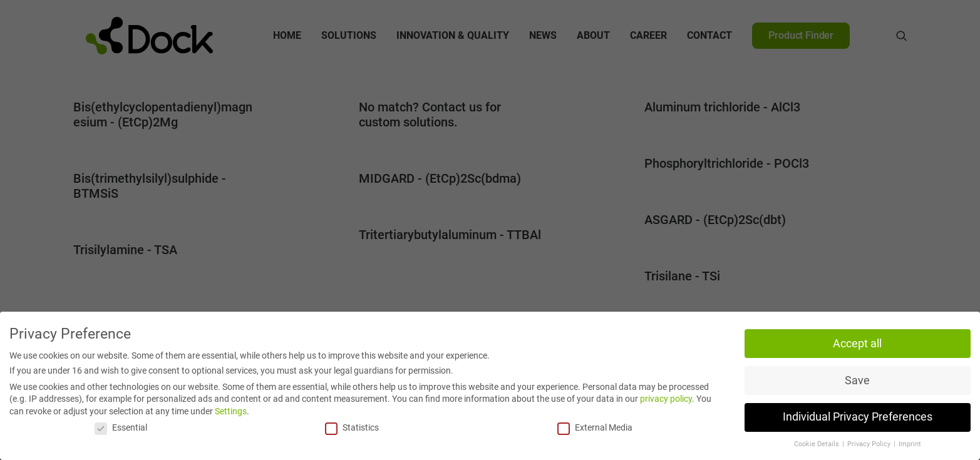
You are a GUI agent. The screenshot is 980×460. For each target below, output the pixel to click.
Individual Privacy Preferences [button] (858, 417)
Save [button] (857, 381)
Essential (121, 427)
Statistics (352, 427)
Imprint (910, 444)
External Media (595, 427)
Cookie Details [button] (818, 444)
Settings (231, 411)
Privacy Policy (870, 444)
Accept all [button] (857, 344)
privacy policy (666, 399)
